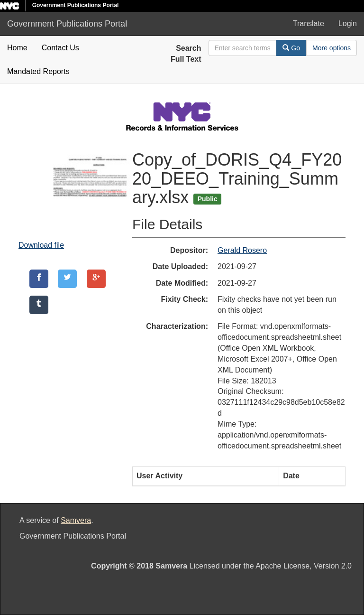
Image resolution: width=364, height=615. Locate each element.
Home (17, 48)
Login (348, 23)
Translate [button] (309, 23)
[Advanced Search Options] (332, 48)
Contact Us (60, 48)
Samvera (76, 520)
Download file (41, 245)
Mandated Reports (38, 71)
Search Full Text (186, 54)
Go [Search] (291, 48)
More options (332, 48)
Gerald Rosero (242, 250)
